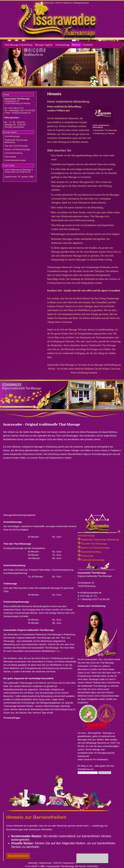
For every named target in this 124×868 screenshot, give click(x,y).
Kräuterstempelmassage (15, 160)
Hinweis (76, 45)
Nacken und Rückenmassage (17, 149)
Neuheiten (88, 45)
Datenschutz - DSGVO (53, 3)
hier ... (59, 651)
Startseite (39, 3)
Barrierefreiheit (18, 856)
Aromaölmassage (12, 136)
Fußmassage (10, 157)
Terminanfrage (62, 45)
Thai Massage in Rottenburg (18, 45)
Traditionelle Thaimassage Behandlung (98, 540)
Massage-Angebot (44, 45)
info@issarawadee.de (21, 113)
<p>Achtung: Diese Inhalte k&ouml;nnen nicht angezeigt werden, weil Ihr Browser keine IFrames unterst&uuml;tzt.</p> (34, 743)
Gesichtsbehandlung (13, 153)
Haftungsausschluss (81, 3)
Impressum (67, 3)
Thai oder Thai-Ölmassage (16, 146)
